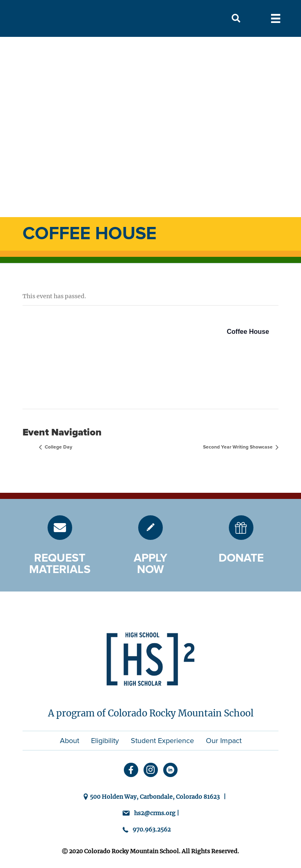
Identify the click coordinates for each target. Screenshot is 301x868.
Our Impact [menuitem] (224, 741)
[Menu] (276, 18)
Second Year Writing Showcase (238, 447)
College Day (58, 447)
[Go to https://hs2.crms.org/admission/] (150, 528)
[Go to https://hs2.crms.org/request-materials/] (60, 528)
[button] (236, 19)
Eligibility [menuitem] (105, 741)
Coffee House (248, 332)
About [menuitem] (70, 741)
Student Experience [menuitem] (162, 741)
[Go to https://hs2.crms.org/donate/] (241, 528)
